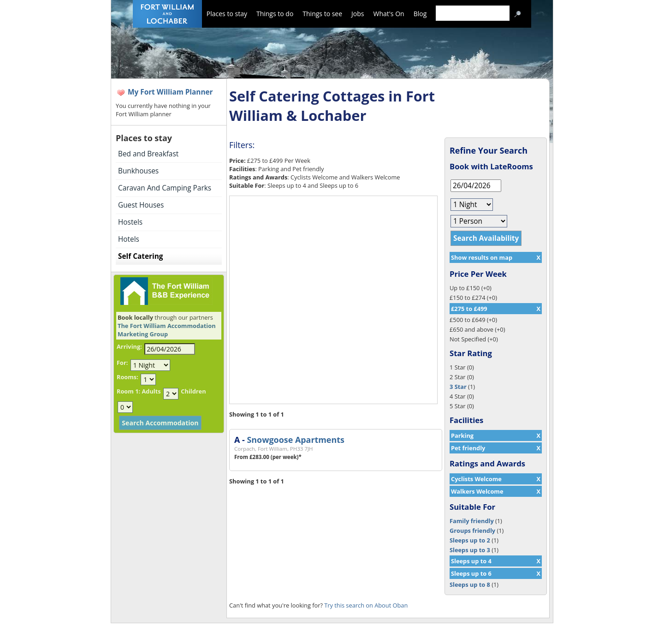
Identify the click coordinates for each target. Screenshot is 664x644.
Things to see (322, 14)
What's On (389, 14)
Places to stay (227, 14)
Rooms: (127, 377)
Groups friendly (472, 531)
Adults (151, 391)
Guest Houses (141, 205)
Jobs (358, 14)
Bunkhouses (138, 171)
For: (122, 363)
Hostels (130, 222)
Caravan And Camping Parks (165, 188)
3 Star (458, 387)
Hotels (129, 239)
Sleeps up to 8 (470, 584)
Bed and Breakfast (148, 154)
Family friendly (472, 521)
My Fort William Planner (170, 92)
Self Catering (140, 256)
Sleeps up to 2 (470, 540)
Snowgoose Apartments (295, 440)
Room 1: (128, 391)
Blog (420, 14)
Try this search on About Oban (366, 605)
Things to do (275, 14)
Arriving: (129, 346)
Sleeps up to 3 (470, 550)
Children (193, 391)
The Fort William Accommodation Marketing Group (167, 330)
